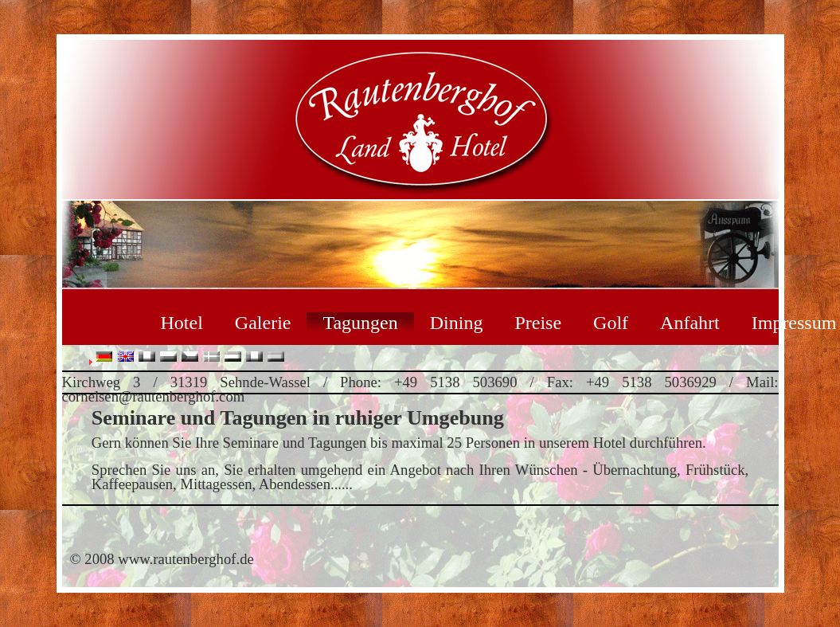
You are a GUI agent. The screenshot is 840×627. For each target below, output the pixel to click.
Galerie (263, 323)
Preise (538, 323)
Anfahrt (690, 323)
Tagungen (360, 323)
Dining (457, 323)
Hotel (182, 323)
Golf (611, 323)
